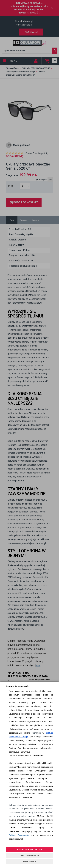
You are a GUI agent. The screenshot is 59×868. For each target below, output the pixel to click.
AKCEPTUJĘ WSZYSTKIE (29, 850)
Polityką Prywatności (19, 835)
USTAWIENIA (29, 861)
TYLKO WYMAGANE (29, 856)
